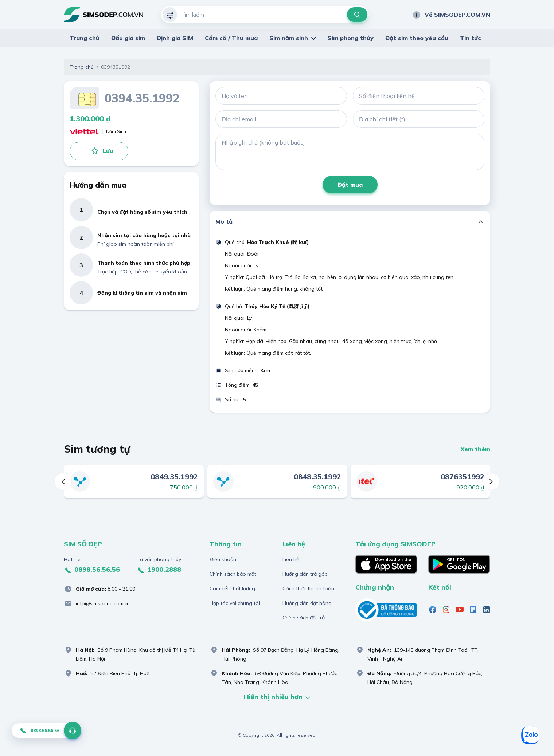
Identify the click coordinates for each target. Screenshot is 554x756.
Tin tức (471, 38)
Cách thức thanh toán (308, 588)
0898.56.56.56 (92, 570)
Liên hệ (291, 559)
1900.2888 (159, 570)
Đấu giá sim (128, 38)
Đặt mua (350, 185)
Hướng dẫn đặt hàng (307, 603)
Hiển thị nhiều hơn (277, 698)
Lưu (102, 151)
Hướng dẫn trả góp (305, 574)
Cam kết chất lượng (232, 588)
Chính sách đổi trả (304, 618)
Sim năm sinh (289, 38)
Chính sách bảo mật (233, 574)
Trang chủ (85, 38)
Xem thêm (475, 449)
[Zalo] (530, 735)
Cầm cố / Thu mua (231, 38)
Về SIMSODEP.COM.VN (451, 15)
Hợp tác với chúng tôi (235, 603)
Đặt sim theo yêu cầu (417, 38)
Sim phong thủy (351, 38)
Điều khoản (223, 559)
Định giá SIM (175, 38)
